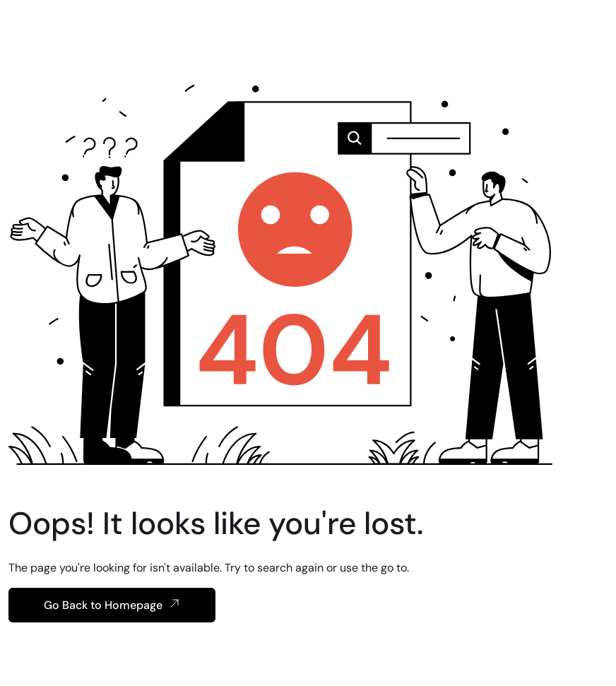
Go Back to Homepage (112, 605)
